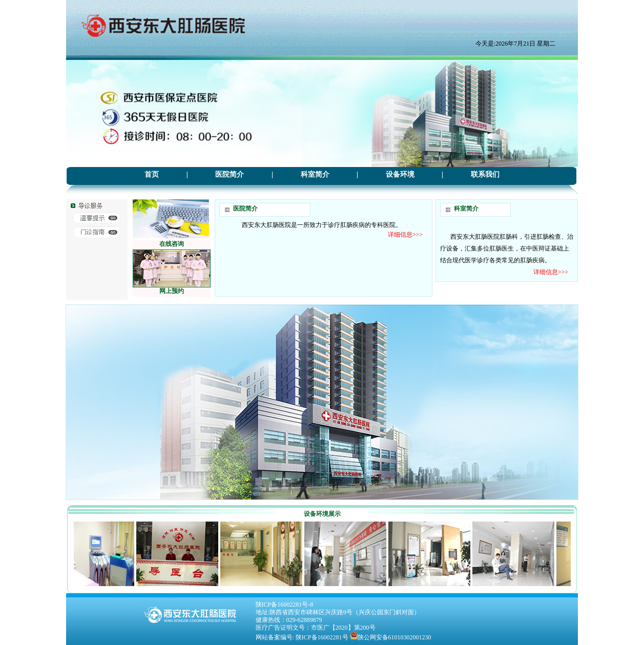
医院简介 (230, 174)
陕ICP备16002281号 (322, 637)
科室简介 (315, 174)
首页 (152, 174)
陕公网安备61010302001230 (394, 637)
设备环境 (400, 174)
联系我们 (485, 174)
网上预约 (172, 291)
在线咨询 (172, 244)
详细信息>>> (405, 235)
